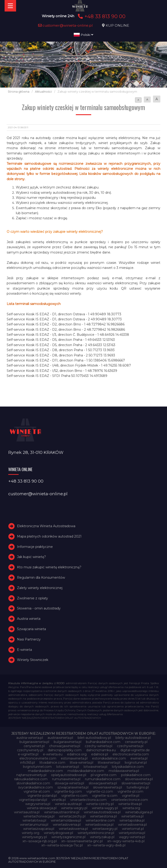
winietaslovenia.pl (67, 825)
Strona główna (19, 92)
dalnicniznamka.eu (101, 750)
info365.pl (28, 763)
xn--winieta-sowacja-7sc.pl (62, 845)
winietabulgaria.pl (139, 812)
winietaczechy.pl (72, 816)
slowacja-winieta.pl (69, 783)
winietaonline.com (100, 820)
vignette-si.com (105, 796)
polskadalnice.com (136, 775)
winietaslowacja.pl (99, 825)
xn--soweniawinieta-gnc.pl (82, 841)
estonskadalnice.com (109, 758)
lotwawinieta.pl (95, 767)
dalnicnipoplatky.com (65, 750)
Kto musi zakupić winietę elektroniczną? (49, 567)
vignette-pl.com (130, 791)
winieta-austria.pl (68, 804)
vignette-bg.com (68, 791)
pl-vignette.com (104, 775)
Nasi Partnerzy (29, 639)
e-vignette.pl (28, 754)
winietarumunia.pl (34, 825)
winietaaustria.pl (27, 812)
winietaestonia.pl (103, 816)
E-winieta (24, 650)
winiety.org (31, 833)
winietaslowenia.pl (132, 825)
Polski (83, 35)
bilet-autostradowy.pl (94, 738)
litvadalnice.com (52, 763)
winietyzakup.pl (102, 837)
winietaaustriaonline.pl (62, 812)
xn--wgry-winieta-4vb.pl (126, 841)
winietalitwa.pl (132, 816)
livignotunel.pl (136, 763)
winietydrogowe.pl (58, 833)
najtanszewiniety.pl (31, 775)
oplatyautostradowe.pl (69, 775)
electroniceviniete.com (38, 758)
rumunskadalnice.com (103, 779)
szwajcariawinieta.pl (73, 787)
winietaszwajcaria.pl (39, 829)
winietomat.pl (133, 829)
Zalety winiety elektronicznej (40, 588)
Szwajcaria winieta (31, 629)
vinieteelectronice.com (130, 800)
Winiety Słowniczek (33, 660)
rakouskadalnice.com (31, 779)
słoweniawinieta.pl (108, 787)
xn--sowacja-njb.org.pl (40, 841)
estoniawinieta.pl (74, 758)
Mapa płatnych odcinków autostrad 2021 (49, 536)
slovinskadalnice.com (33, 783)
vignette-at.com (37, 791)
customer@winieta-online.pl (65, 25)
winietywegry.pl (34, 837)
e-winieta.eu (53, 754)
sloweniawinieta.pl (136, 783)
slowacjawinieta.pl (103, 783)
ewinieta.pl (139, 758)
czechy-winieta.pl (99, 746)
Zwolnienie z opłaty (33, 598)
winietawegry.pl (105, 829)
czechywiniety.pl (30, 750)
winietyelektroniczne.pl (96, 833)
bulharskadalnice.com (103, 742)
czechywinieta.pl (130, 746)
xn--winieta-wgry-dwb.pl (106, 845)
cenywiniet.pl (34, 746)
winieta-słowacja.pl (42, 808)
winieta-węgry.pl (105, 808)
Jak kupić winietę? (31, 557)
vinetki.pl (59, 800)
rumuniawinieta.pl (66, 779)
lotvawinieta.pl (68, 767)
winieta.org (131, 808)
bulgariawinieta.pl (68, 742)
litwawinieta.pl (109, 763)
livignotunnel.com (37, 767)
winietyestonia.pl (132, 833)
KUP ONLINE (117, 25)
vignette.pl (131, 796)
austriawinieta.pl (60, 738)
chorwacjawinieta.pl (65, 746)
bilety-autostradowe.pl (133, 738)
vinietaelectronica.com (88, 800)
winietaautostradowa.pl (102, 812)
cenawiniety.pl (136, 742)
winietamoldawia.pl (66, 820)
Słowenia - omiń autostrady (39, 608)
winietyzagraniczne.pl (68, 837)
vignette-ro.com (74, 796)
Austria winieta (29, 619)
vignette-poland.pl (42, 796)
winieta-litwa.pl (130, 804)
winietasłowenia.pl (73, 829)
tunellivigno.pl (138, 787)
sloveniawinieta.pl (139, 779)
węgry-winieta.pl (132, 837)
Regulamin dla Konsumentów (41, 578)
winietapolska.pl (132, 820)
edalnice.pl (100, 754)
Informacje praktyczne (35, 547)
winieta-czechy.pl (100, 804)
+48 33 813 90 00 (101, 16)
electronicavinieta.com (131, 754)
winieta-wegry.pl (74, 808)
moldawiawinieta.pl (124, 771)
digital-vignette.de (135, 750)
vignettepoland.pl (33, 800)
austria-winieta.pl (30, 738)
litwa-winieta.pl (82, 763)
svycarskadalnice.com (35, 787)
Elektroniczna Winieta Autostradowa (46, 526)
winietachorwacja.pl (39, 816)
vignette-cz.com (100, 791)
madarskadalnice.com (45, 771)
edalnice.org (77, 754)
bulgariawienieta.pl (34, 742)
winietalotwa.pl (34, 820)
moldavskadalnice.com (86, 771)
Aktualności (43, 92)
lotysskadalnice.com (128, 767)
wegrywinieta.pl (38, 804)
